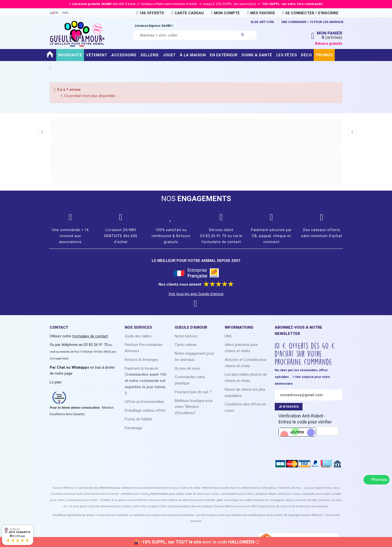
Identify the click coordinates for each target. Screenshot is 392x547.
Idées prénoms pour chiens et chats (241, 348)
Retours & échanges (141, 360)
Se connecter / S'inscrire (310, 13)
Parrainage (133, 428)
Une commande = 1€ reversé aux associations (70, 236)
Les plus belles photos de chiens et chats (246, 378)
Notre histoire (186, 336)
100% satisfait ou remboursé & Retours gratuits (171, 236)
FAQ (228, 336)
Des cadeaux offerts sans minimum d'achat (322, 233)
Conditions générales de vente (73, 515)
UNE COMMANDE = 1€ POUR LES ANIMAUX (312, 22)
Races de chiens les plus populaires (245, 393)
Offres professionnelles (144, 402)
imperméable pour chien (167, 494)
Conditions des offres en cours (245, 407)
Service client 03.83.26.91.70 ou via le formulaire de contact (221, 236)
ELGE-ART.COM (262, 22)
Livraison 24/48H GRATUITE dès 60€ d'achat (121, 236)
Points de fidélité (138, 419)
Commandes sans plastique (190, 380)
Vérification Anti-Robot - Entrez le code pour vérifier (305, 419)
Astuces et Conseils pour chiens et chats (246, 363)
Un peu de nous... (189, 368)
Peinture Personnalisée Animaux (144, 348)
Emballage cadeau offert (145, 410)
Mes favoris (261, 13)
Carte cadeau (186, 345)
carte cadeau (187, 13)
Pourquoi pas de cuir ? (193, 392)
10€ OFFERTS (150, 13)
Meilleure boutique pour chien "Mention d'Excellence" (194, 407)
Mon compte (225, 13)
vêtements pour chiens (115, 488)
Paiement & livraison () (146, 381)
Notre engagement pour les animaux (194, 357)
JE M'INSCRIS (289, 407)
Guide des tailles (138, 336)
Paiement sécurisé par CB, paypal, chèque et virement (271, 236)
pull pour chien (266, 494)
